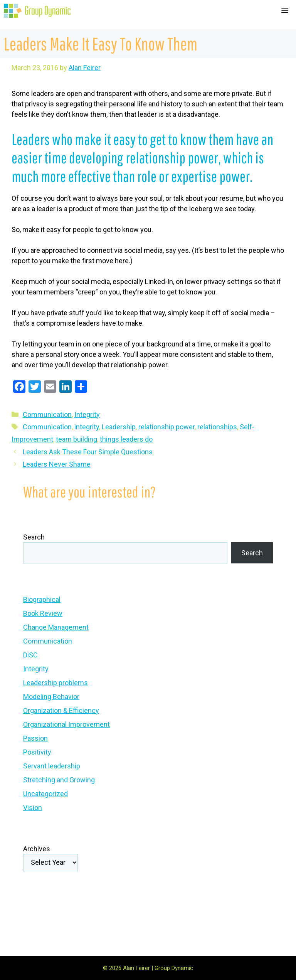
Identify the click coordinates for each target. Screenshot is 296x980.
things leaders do (126, 439)
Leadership (119, 427)
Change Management (56, 627)
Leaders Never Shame (57, 464)
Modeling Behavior (51, 697)
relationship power (166, 427)
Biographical (42, 599)
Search (34, 537)
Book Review (43, 613)
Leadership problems (55, 683)
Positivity (37, 752)
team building (77, 439)
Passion (35, 738)
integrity (87, 427)
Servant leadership (52, 766)
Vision (33, 808)
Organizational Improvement (66, 724)
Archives (37, 849)
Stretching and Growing (59, 780)
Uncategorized (45, 794)
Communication (47, 414)
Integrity (87, 414)
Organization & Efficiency (61, 710)
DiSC (30, 655)
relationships (217, 427)
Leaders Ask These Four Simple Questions (88, 452)
